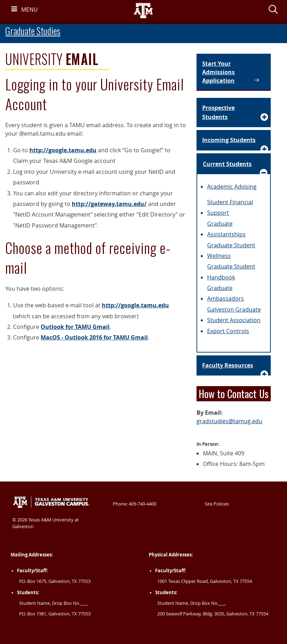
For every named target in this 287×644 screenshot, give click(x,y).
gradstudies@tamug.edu (229, 421)
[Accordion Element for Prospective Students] (234, 113)
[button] (273, 11)
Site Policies (217, 504)
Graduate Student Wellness (231, 250)
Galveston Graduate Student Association (234, 315)
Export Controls (228, 331)
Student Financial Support (230, 207)
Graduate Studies (33, 31)
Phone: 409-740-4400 (134, 504)
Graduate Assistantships (226, 229)
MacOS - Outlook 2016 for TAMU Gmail (94, 337)
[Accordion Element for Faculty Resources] (234, 366)
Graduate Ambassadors (225, 293)
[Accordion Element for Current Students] (234, 164)
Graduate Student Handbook (231, 272)
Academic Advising (232, 187)
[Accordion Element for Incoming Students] (234, 140)
